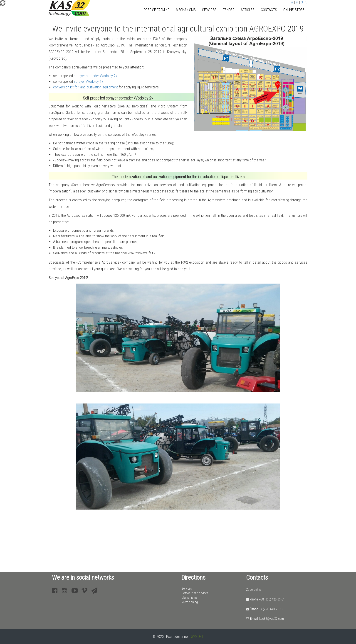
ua (292, 2)
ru (306, 2)
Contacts (269, 10)
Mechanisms (186, 10)
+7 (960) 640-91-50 (271, 609)
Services (209, 10)
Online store (294, 10)
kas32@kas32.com (272, 619)
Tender (229, 10)
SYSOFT (197, 636)
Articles (248, 10)
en (297, 2)
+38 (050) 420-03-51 (272, 599)
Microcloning (190, 602)
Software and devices (195, 593)
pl (302, 2)
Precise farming (157, 10)
